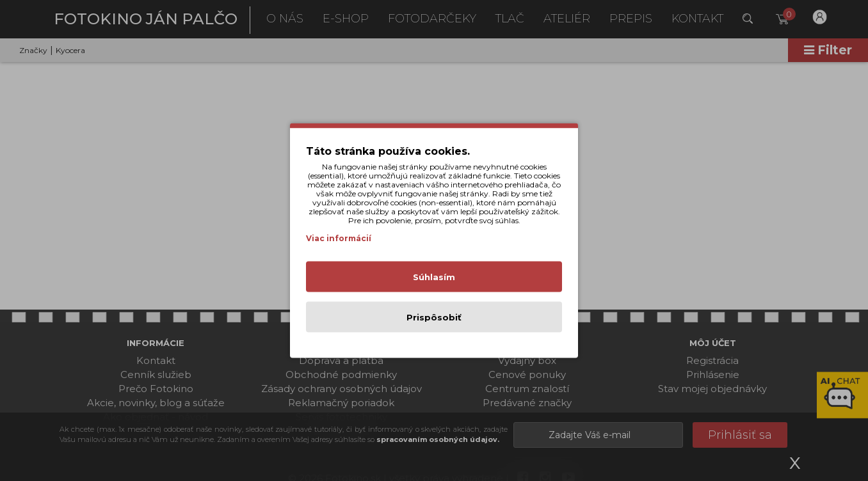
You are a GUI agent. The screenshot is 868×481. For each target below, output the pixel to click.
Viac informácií (339, 238)
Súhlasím (434, 277)
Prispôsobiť (434, 317)
